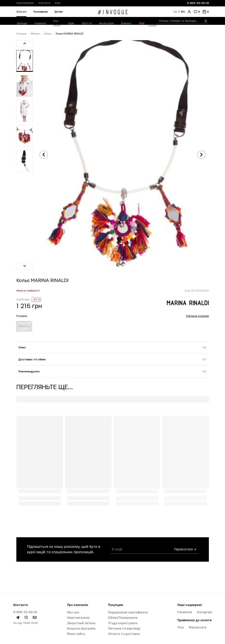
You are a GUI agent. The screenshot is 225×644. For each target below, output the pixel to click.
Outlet (152, 26)
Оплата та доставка (124, 634)
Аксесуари (106, 23)
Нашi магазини (78, 618)
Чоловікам (40, 12)
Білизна (126, 23)
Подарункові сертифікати (128, 613)
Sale (142, 23)
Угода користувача (123, 623)
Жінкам (21, 12)
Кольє (48, 34)
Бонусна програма (81, 629)
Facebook (185, 612)
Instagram (204, 612)
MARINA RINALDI (188, 304)
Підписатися (185, 549)
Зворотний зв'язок (81, 623)
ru (183, 12)
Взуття (87, 23)
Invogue (21, 34)
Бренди (22, 23)
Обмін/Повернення (123, 618)
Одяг (71, 23)
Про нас (73, 613)
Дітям (59, 12)
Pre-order (57, 23)
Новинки (40, 23)
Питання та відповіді (124, 629)
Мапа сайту (76, 634)
